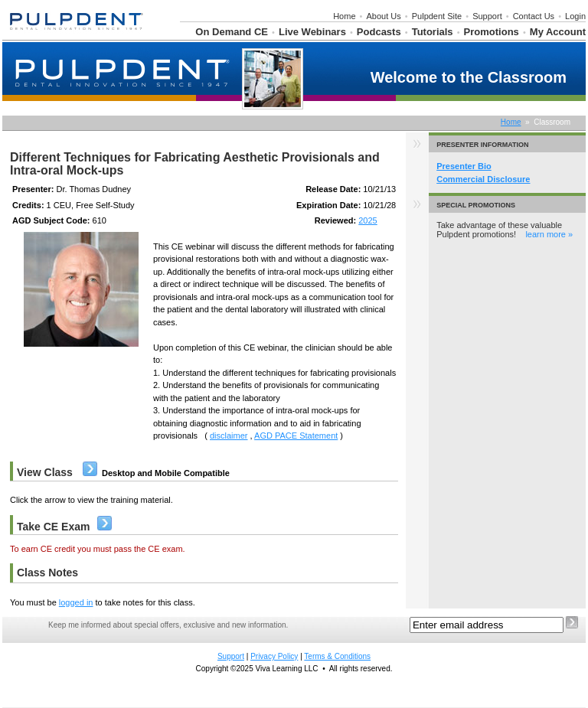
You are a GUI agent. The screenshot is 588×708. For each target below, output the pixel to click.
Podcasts (379, 32)
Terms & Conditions (337, 656)
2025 (367, 220)
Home (344, 16)
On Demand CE (232, 32)
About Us (384, 16)
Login (575, 16)
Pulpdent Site (437, 16)
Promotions (492, 32)
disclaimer (229, 436)
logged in (76, 602)
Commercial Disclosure (483, 179)
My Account (558, 32)
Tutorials (433, 32)
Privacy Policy (274, 656)
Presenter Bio (464, 166)
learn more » (549, 234)
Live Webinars (312, 32)
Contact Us (534, 16)
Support (487, 16)
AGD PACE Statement (296, 436)
